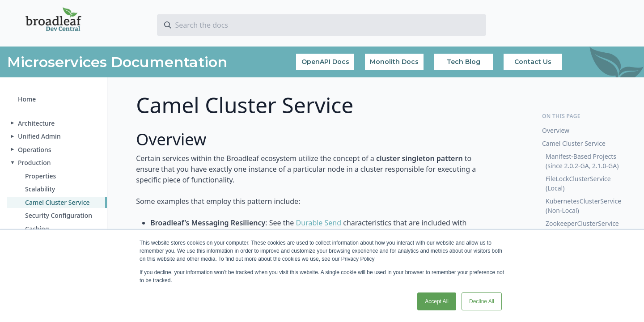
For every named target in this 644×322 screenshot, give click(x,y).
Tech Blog (464, 62)
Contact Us (533, 62)
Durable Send (319, 223)
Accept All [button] (437, 301)
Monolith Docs (394, 62)
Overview (556, 130)
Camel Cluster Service (574, 143)
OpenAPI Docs (325, 62)
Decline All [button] (482, 301)
